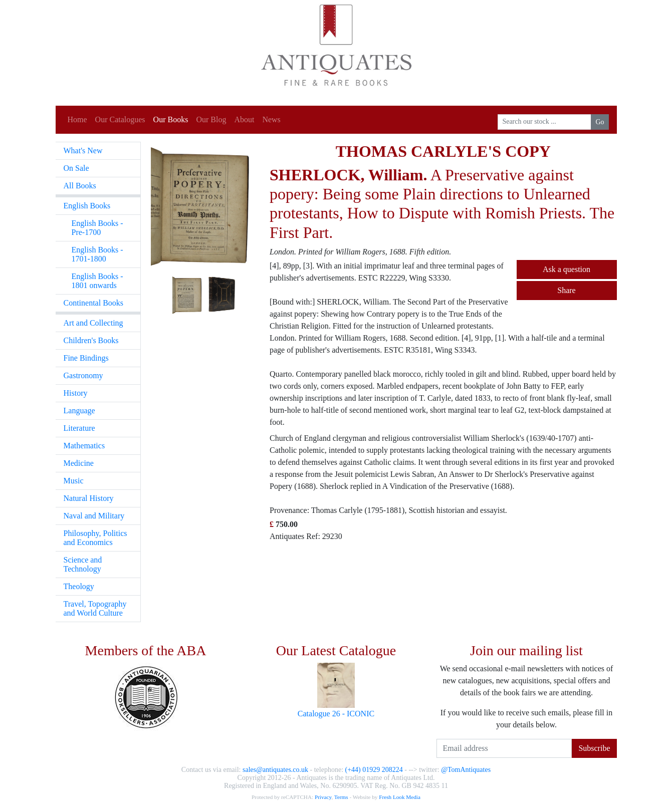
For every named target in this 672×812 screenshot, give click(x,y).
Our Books (171, 119)
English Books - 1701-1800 (97, 254)
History (76, 393)
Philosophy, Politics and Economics (95, 538)
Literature (79, 428)
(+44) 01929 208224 (374, 770)
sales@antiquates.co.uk (275, 770)
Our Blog (211, 119)
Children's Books (91, 340)
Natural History (89, 498)
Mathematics (84, 446)
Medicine (79, 463)
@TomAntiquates (466, 770)
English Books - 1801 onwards (97, 281)
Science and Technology (83, 564)
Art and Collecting (93, 323)
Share (566, 290)
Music (74, 481)
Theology (79, 586)
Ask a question (567, 269)
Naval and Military (94, 516)
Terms (341, 797)
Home (77, 119)
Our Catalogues (120, 119)
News (271, 119)
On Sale (76, 168)
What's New (83, 151)
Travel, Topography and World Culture (95, 608)
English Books (87, 206)
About (244, 119)
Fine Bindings (86, 358)
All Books (80, 186)
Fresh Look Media (400, 797)
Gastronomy (83, 375)
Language (79, 411)
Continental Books (94, 303)
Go (600, 122)
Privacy (323, 797)
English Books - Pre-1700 (97, 228)
